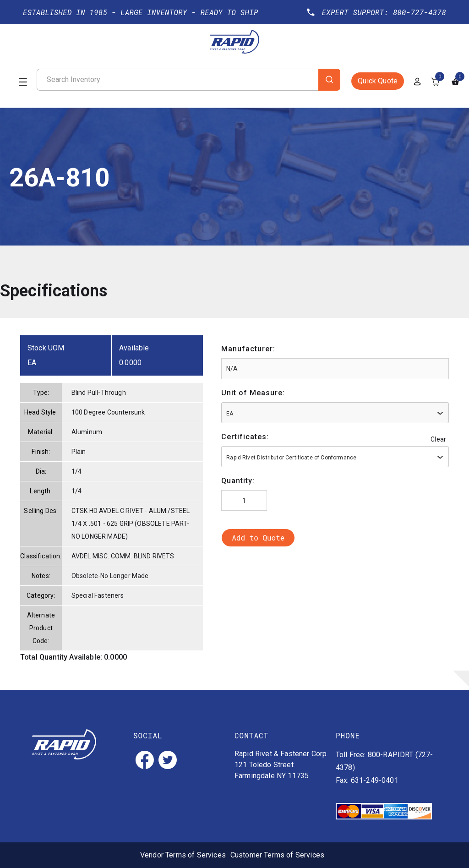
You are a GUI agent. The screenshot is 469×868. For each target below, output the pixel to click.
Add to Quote (258, 538)
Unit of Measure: (253, 393)
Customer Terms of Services (277, 855)
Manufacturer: (248, 349)
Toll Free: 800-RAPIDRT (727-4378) (384, 761)
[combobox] (335, 413)
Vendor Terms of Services (183, 855)
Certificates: (245, 437)
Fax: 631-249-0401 (367, 780)
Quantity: (238, 481)
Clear (438, 439)
